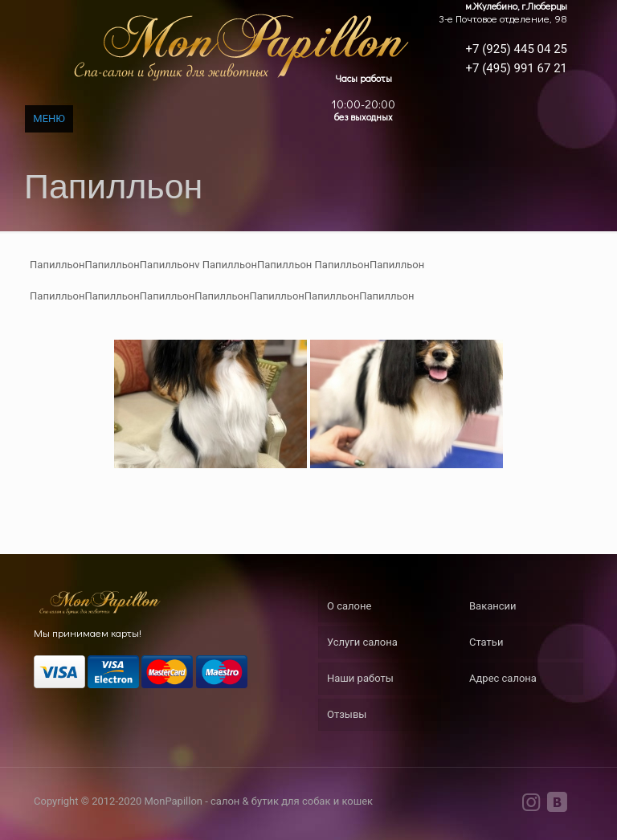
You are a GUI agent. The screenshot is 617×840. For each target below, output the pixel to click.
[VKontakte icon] (557, 805)
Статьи (486, 642)
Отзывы (347, 714)
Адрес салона (503, 678)
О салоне (349, 606)
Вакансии (493, 606)
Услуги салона (362, 642)
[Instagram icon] (531, 805)
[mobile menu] (47, 119)
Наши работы (360, 678)
